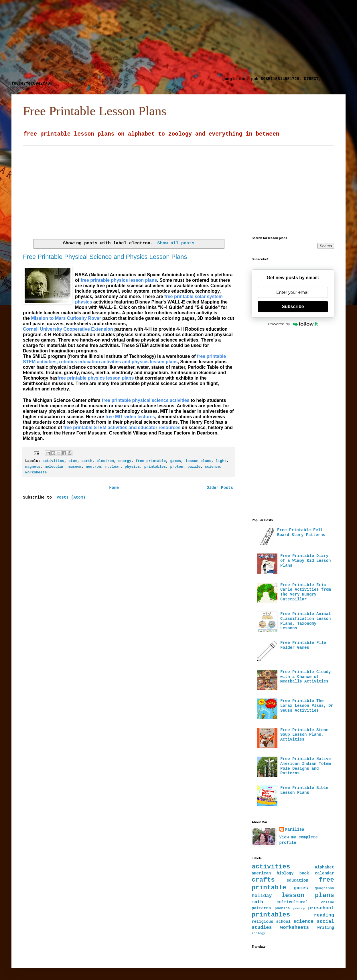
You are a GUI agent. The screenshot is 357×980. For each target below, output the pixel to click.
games (175, 461)
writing (326, 928)
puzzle (194, 467)
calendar (325, 873)
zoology (258, 933)
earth (87, 461)
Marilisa (295, 830)
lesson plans (198, 461)
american (261, 873)
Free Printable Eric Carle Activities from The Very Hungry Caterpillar (305, 592)
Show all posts (176, 243)
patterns (261, 908)
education (297, 880)
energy (125, 461)
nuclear (113, 467)
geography (324, 888)
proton (176, 467)
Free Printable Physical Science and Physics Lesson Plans (105, 257)
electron (105, 461)
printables (155, 467)
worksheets (36, 473)
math (257, 902)
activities (53, 461)
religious (263, 922)
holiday (262, 896)
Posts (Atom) (71, 497)
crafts (263, 880)
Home (114, 488)
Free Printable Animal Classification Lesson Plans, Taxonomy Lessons (305, 621)
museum (75, 467)
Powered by (293, 324)
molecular (54, 467)
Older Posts (220, 488)
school (283, 922)
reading (324, 915)
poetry (299, 908)
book (304, 873)
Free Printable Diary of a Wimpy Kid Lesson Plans (305, 561)
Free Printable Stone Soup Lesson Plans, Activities (304, 735)
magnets (33, 467)
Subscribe (293, 307)
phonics (282, 908)
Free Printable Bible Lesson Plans (304, 790)
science (212, 467)
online (328, 902)
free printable (151, 461)
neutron (93, 467)
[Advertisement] (116, 40)
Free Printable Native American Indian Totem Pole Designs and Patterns (305, 766)
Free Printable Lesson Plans (95, 111)
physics (132, 467)
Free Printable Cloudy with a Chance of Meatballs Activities (305, 677)
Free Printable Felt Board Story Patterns (301, 532)
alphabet (325, 867)
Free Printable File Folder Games (303, 645)
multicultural (292, 902)
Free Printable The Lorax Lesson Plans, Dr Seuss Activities (307, 706)
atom (73, 461)
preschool (321, 908)
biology (285, 873)
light (221, 461)
